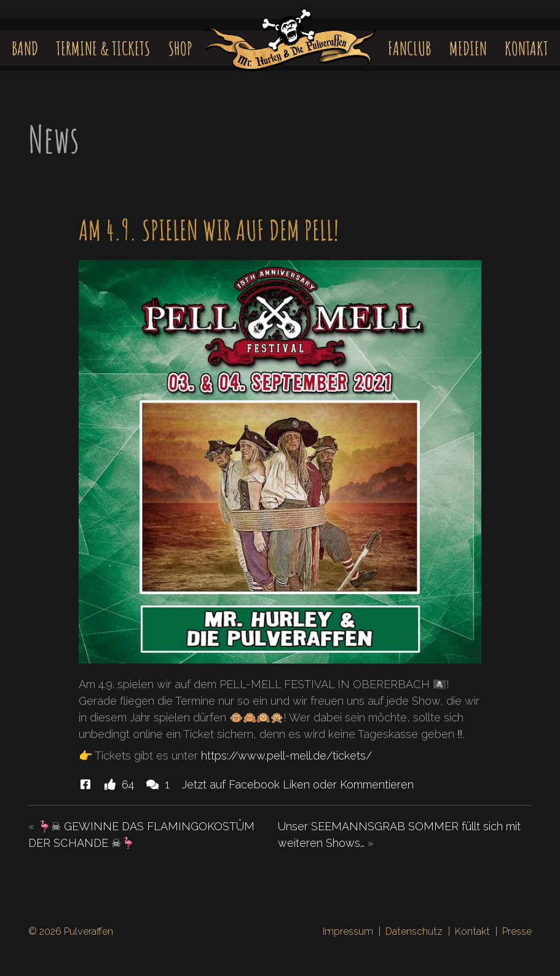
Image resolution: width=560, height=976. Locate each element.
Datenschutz (414, 931)
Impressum (348, 931)
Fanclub (409, 48)
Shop (180, 48)
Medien (468, 48)
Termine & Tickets (103, 48)
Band (25, 48)
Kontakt (526, 48)
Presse (517, 931)
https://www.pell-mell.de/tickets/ (286, 756)
